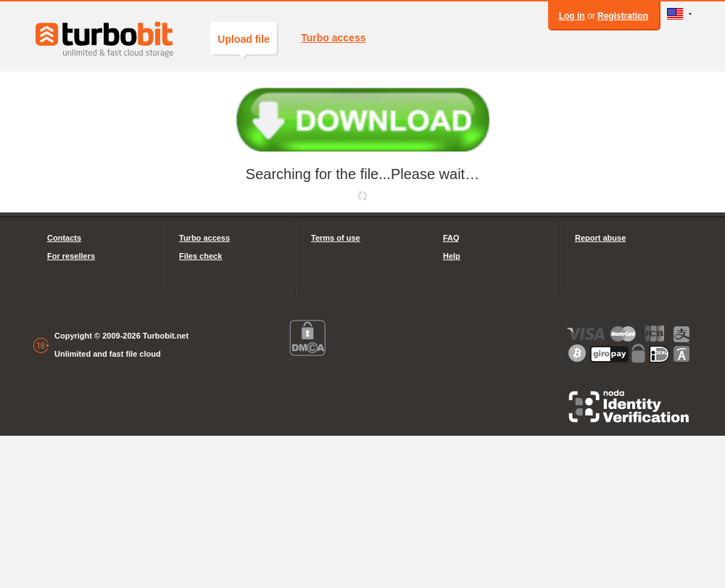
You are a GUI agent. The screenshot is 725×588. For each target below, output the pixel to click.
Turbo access (333, 38)
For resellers (71, 256)
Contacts (64, 238)
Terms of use (336, 238)
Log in (572, 16)
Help (452, 256)
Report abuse (600, 238)
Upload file (244, 44)
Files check (200, 256)
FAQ (451, 238)
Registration (623, 16)
